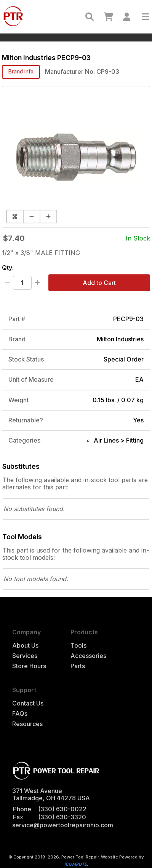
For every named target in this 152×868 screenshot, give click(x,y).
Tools (78, 646)
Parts (78, 666)
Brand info (21, 72)
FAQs (20, 714)
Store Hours (29, 666)
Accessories (88, 656)
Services (25, 656)
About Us (25, 646)
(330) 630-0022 (62, 809)
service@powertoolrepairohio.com (63, 825)
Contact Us (28, 703)
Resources (27, 724)
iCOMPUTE (76, 864)
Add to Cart (99, 283)
